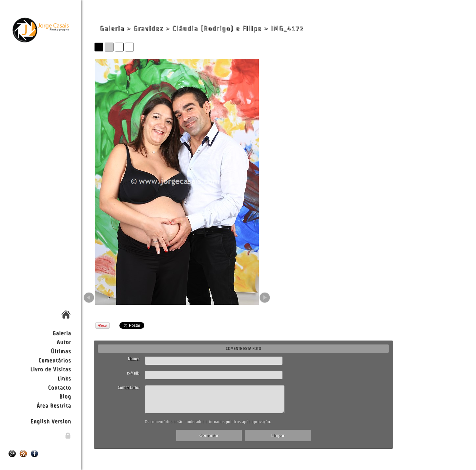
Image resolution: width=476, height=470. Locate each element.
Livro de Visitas (51, 369)
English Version (51, 421)
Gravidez (148, 28)
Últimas (61, 351)
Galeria (62, 333)
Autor (64, 342)
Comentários (55, 360)
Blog (65, 396)
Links (64, 378)
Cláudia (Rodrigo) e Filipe (217, 28)
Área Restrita (54, 405)
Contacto (59, 387)
